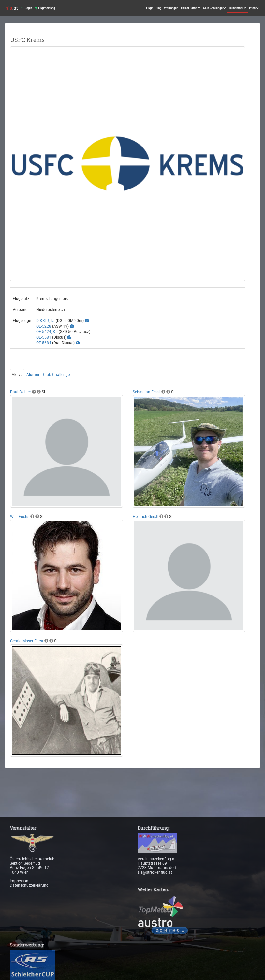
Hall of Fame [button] (191, 8)
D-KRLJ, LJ (45, 321)
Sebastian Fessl (147, 392)
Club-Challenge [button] (214, 8)
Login (27, 8)
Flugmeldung (45, 8)
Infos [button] (254, 8)
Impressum (20, 881)
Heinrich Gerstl (146, 517)
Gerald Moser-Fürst (27, 641)
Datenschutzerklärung (29, 885)
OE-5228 (44, 326)
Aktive (17, 375)
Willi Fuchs (20, 517)
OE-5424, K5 (47, 332)
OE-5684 (44, 343)
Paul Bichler (21, 392)
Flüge (150, 8)
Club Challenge (56, 375)
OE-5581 (44, 337)
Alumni (33, 375)
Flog (159, 8)
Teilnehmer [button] (237, 8)
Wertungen (171, 8)
